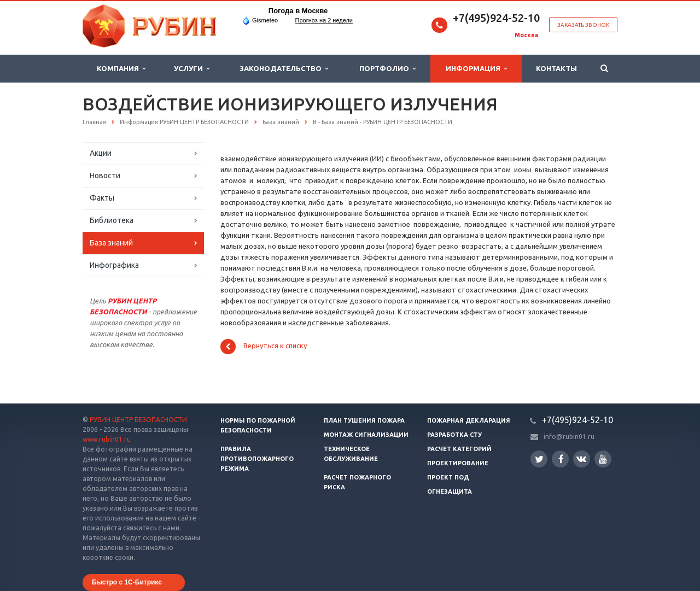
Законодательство (284, 69)
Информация (476, 69)
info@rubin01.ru (569, 437)
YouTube (603, 459)
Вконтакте (581, 458)
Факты (102, 198)
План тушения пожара (364, 420)
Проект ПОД (448, 477)
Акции (101, 153)
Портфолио (387, 69)
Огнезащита (450, 491)
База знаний (111, 243)
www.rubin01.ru (107, 439)
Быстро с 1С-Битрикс (127, 582)
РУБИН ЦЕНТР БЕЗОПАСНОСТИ (138, 420)
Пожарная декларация (469, 420)
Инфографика (114, 265)
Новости (105, 175)
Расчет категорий (459, 449)
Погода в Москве (298, 11)
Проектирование (458, 463)
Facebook (561, 459)
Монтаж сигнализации (366, 435)
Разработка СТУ (454, 435)
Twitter (539, 459)
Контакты (556, 68)
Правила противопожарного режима (257, 459)
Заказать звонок (583, 25)
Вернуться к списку (264, 347)
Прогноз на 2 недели (324, 20)
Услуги (192, 69)
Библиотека (112, 220)
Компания (121, 69)
